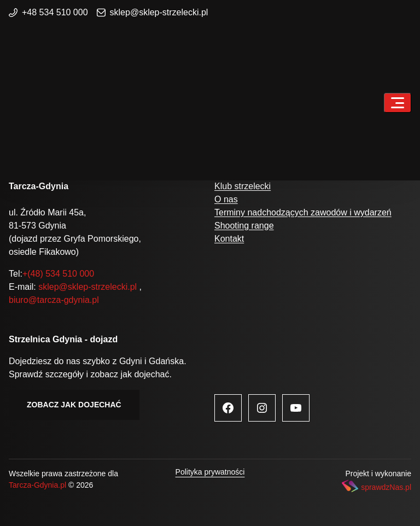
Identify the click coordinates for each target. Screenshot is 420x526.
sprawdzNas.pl (386, 487)
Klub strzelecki (243, 186)
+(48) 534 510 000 (58, 274)
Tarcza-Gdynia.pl (37, 485)
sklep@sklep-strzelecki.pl (153, 12)
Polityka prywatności (210, 472)
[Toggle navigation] (398, 103)
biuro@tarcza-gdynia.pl (54, 300)
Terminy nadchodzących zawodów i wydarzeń (303, 212)
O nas (226, 199)
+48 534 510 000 (48, 12)
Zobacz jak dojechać (74, 405)
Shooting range (244, 226)
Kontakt (229, 239)
